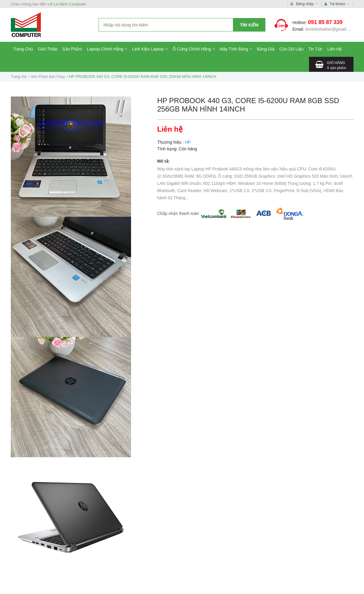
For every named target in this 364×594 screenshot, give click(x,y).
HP (188, 142)
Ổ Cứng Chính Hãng (194, 49)
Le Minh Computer (70, 4)
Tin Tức (315, 49)
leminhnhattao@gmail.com (330, 29)
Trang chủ (19, 77)
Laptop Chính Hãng (107, 49)
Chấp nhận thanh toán (178, 213)
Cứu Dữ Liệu (291, 49)
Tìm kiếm (249, 25)
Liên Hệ (335, 49)
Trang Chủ (23, 49)
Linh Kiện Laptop (150, 49)
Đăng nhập (304, 4)
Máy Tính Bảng (236, 49)
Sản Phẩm (72, 49)
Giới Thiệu (48, 49)
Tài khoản (337, 4)
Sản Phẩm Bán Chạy (48, 77)
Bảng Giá (266, 49)
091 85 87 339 (325, 22)
